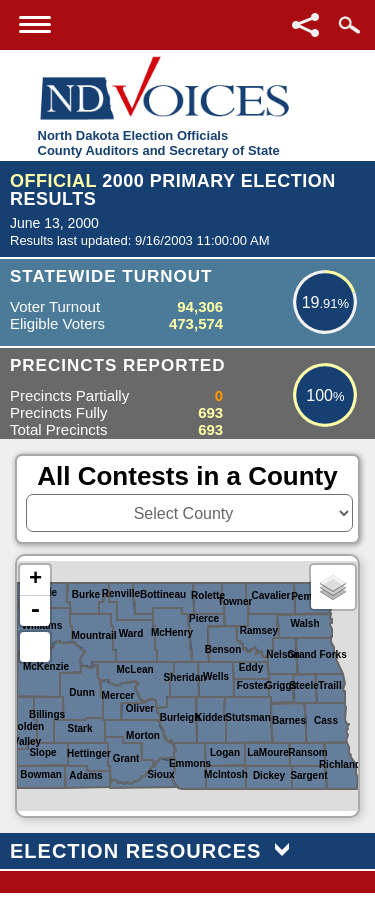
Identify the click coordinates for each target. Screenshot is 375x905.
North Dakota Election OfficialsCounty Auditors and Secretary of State (159, 143)
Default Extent (35, 647)
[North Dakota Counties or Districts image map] (187, 686)
